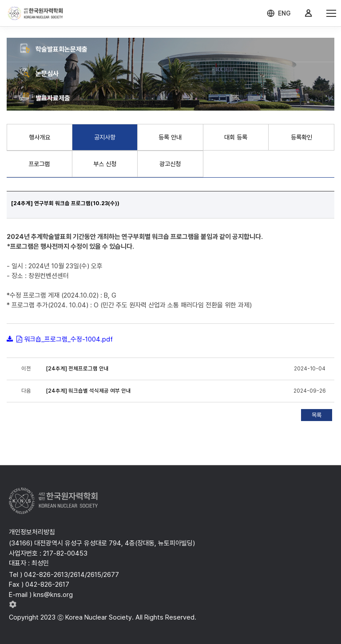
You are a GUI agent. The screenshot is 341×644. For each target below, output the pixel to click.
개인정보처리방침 (32, 532)
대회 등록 (236, 137)
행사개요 (40, 137)
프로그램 (39, 164)
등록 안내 (170, 137)
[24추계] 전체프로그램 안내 (77, 369)
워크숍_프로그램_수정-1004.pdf (68, 339)
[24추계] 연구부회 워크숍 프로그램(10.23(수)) (65, 203)
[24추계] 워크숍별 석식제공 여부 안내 (89, 391)
